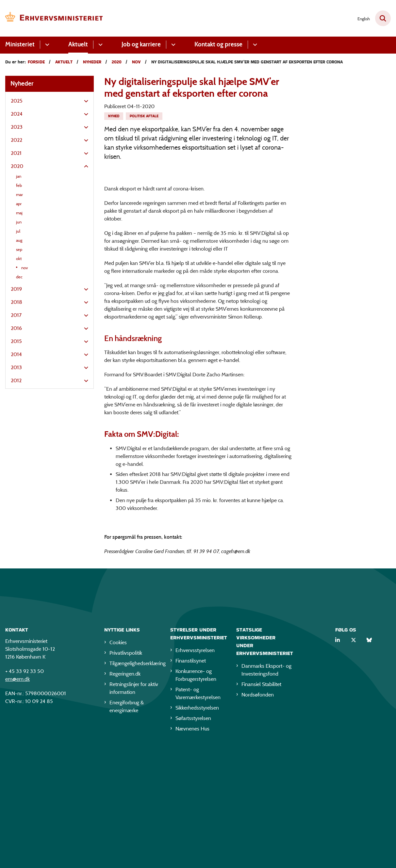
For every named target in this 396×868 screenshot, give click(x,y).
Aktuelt (78, 44)
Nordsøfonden (258, 813)
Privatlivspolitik (126, 771)
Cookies (118, 761)
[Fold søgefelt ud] (383, 18)
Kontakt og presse (218, 44)
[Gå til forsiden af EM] (52, 18)
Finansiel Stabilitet (261, 802)
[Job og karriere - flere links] (172, 45)
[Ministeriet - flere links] (46, 45)
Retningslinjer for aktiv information (134, 806)
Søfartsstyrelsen (193, 836)
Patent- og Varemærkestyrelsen (198, 812)
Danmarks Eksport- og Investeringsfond (266, 788)
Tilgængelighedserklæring (135, 782)
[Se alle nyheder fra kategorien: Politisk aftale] (144, 116)
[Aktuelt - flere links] (99, 45)
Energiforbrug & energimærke (127, 825)
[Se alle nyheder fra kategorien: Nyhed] (114, 116)
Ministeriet (20, 44)
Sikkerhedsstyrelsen (197, 826)
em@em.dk (17, 797)
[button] (84, 101)
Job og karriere (141, 44)
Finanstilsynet (191, 779)
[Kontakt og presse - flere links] (254, 45)
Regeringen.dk (125, 792)
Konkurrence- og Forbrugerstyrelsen (196, 793)
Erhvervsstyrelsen (195, 769)
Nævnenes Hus (192, 847)
